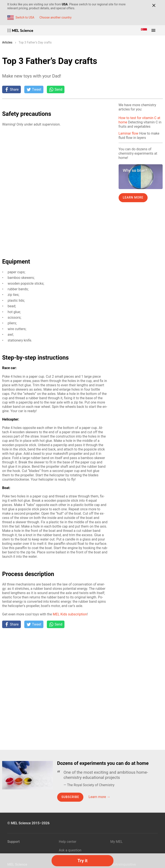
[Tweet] (34, 89)
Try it (82, 861)
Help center (68, 842)
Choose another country (56, 17)
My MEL (117, 842)
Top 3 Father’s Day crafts (35, 42)
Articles (7, 42)
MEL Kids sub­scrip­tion (70, 614)
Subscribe (70, 797)
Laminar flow (128, 133)
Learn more (133, 197)
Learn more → (99, 797)
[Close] (154, 5)
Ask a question (70, 850)
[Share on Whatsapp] (56, 89)
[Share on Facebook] (11, 89)
